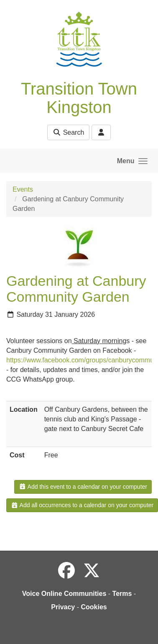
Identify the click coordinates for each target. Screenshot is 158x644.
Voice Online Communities (64, 594)
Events (23, 189)
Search (68, 132)
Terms (122, 594)
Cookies (94, 607)
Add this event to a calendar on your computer (83, 487)
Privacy (63, 607)
